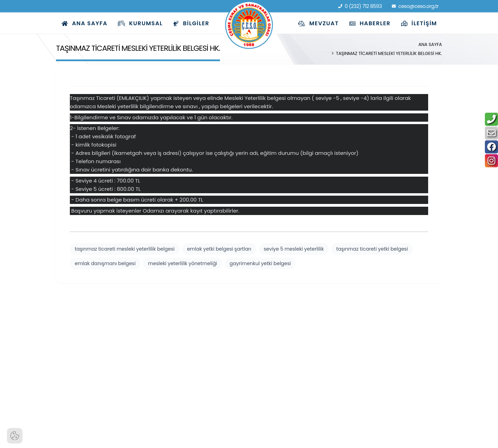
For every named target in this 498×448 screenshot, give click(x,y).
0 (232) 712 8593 (360, 6)
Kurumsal (140, 23)
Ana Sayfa (84, 23)
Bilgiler (191, 23)
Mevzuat (318, 23)
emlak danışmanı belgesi (105, 263)
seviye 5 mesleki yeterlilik (294, 249)
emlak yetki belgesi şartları (219, 249)
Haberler (370, 23)
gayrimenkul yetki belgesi (260, 263)
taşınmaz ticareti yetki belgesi (372, 249)
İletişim (419, 23)
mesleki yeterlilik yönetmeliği (183, 263)
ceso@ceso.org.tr (415, 6)
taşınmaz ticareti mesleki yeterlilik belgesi (125, 249)
